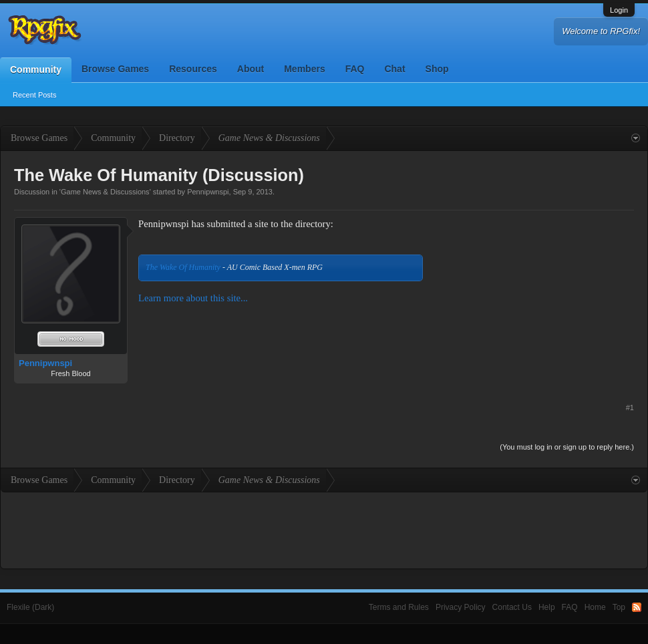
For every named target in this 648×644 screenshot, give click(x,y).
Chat (394, 69)
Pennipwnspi (208, 192)
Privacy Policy (461, 607)
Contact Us (512, 607)
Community (36, 69)
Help (547, 607)
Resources (193, 69)
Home (595, 607)
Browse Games (115, 69)
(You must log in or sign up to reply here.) (567, 447)
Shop (437, 69)
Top (619, 607)
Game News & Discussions (105, 192)
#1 (630, 408)
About (251, 69)
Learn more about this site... (193, 298)
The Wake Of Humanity (183, 267)
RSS (637, 607)
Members (304, 69)
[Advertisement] (534, 301)
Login (619, 10)
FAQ (355, 69)
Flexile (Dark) (30, 607)
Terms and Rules (399, 607)
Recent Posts (34, 95)
